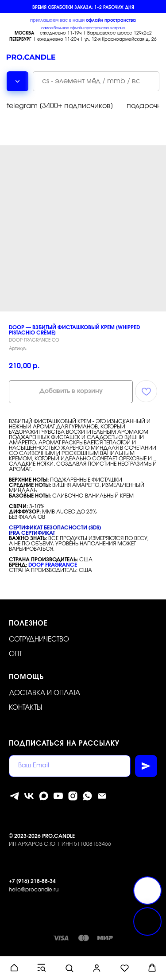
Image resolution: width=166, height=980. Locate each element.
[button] (14, 968)
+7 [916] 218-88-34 (32, 881)
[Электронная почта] (102, 796)
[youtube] (58, 796)
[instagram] (73, 796)
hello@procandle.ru (34, 890)
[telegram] (14, 796)
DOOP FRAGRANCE (53, 565)
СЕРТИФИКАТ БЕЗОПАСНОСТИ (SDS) (55, 528)
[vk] (29, 796)
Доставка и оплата (44, 693)
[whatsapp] (87, 796)
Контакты (25, 708)
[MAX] (44, 796)
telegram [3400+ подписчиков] (60, 106)
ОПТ (15, 654)
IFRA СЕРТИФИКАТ (32, 533)
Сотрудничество (39, 640)
